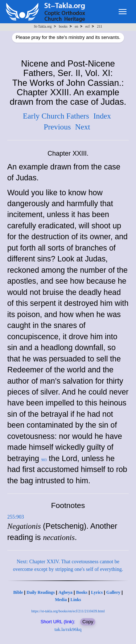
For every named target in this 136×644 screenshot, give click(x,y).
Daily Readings (41, 592)
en (76, 26)
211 (100, 26)
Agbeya (65, 592)
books (63, 26)
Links (76, 600)
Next (83, 127)
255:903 (16, 517)
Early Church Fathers (56, 116)
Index (102, 116)
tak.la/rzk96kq (68, 629)
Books (82, 592)
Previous (57, 127)
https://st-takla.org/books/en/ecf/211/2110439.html (68, 611)
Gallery (113, 592)
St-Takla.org (43, 26)
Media (61, 600)
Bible (18, 592)
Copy (88, 622)
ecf (87, 26)
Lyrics (97, 592)
